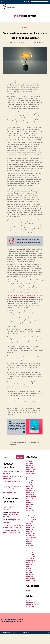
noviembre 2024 (31, 502)
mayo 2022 (29, 555)
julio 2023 (29, 533)
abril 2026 (29, 471)
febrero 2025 (30, 496)
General (25, 28)
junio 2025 (29, 489)
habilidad (23, 452)
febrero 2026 (30, 475)
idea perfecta (31, 452)
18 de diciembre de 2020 (24, 52)
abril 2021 (29, 580)
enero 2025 (30, 498)
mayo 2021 (29, 578)
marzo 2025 (30, 495)
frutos (18, 452)
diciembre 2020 (31, 588)
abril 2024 (29, 516)
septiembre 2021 (31, 570)
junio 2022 (29, 553)
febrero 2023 (30, 537)
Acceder (29, 610)
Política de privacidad (25, 642)
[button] (33, 6)
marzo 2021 (30, 582)
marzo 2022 (30, 559)
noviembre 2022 (31, 543)
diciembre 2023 (31, 524)
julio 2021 (29, 574)
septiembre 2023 (31, 530)
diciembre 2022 (31, 541)
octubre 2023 (30, 528)
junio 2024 (29, 512)
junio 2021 (29, 576)
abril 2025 (29, 493)
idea (26, 452)
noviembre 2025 (31, 479)
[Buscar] (48, 2)
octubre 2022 (30, 545)
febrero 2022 (30, 561)
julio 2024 (29, 510)
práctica (10, 454)
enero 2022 (30, 563)
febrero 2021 (30, 584)
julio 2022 (29, 551)
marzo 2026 (30, 473)
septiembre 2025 (31, 483)
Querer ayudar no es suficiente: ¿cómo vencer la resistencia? (12, 518)
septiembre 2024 (31, 506)
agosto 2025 (30, 485)
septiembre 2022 (31, 547)
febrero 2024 (30, 520)
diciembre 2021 (31, 565)
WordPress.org (31, 616)
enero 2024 (30, 522)
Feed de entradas (31, 612)
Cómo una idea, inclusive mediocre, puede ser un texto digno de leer (25, 40)
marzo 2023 (30, 535)
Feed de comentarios (32, 614)
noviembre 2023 (31, 526)
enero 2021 (29, 586)
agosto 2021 (30, 572)
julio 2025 (29, 487)
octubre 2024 (30, 504)
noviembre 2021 (31, 567)
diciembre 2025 (31, 477)
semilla (14, 454)
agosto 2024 (30, 508)
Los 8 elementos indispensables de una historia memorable (11, 542)
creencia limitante (12, 452)
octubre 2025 (30, 481)
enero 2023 (30, 539)
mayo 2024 (30, 514)
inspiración (38, 452)
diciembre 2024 (31, 500)
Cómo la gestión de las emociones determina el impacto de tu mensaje (13, 531)
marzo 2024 (30, 518)
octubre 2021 (30, 568)
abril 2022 (29, 557)
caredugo (12, 52)
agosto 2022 (30, 549)
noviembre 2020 (31, 590)
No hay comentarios (39, 52)
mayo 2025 (30, 491)
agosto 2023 (30, 531)
